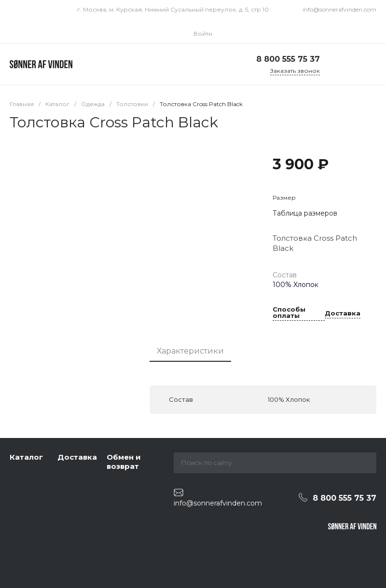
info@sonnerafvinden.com (339, 9)
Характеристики (190, 351)
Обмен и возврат (124, 462)
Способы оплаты (289, 313)
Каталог (26, 457)
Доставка (343, 314)
